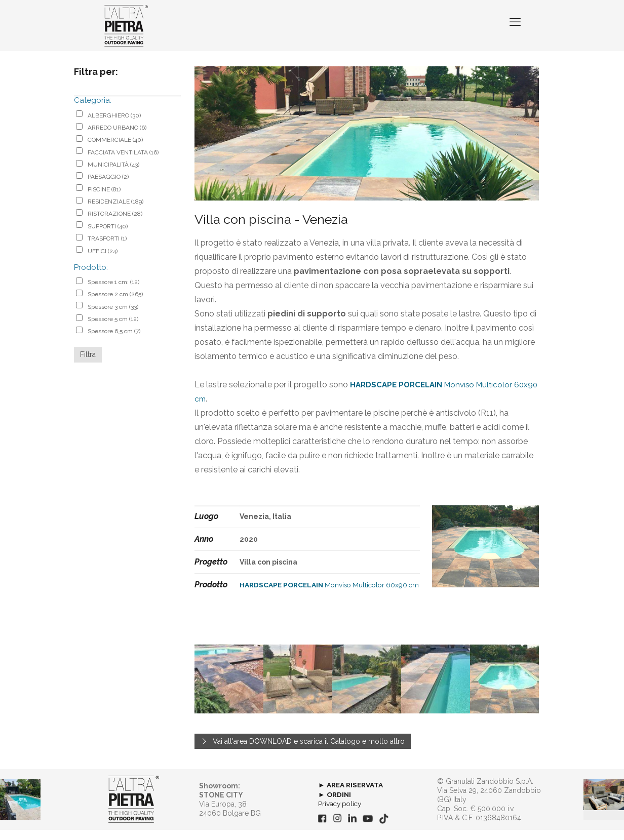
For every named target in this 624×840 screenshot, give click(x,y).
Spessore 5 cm (113, 329)
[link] (133, 810)
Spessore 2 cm (115, 304)
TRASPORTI (107, 249)
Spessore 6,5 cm (114, 341)
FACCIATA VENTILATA (123, 162)
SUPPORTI (108, 236)
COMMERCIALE (115, 150)
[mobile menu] (514, 30)
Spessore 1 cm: (113, 292)
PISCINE (104, 199)
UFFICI (103, 261)
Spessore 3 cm (113, 316)
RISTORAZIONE (115, 224)
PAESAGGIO (108, 187)
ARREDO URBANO (117, 138)
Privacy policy (341, 814)
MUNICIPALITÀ (113, 175)
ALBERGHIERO (114, 125)
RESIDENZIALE (115, 212)
